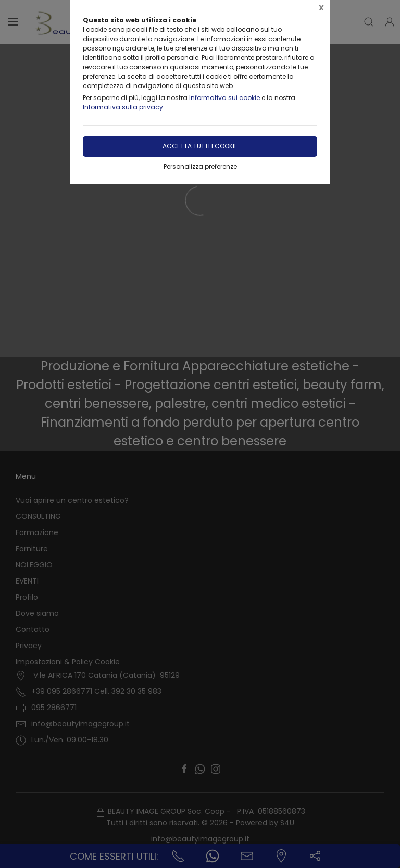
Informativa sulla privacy (123, 107)
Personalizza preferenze (200, 166)
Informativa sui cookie (224, 98)
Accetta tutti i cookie (200, 146)
